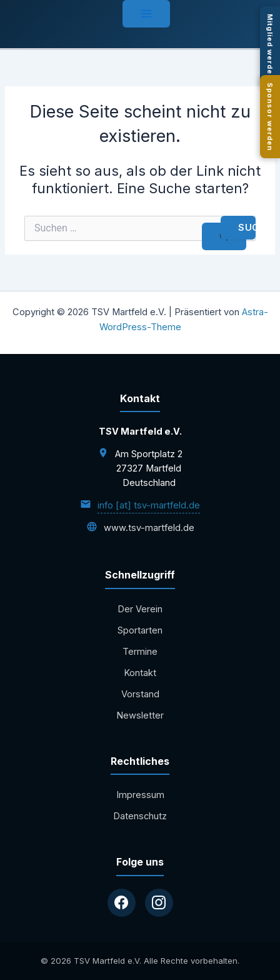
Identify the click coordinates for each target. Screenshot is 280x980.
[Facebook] (122, 903)
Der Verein (140, 609)
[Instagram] (159, 903)
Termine (140, 652)
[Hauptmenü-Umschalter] (146, 14)
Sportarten (140, 630)
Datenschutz (140, 816)
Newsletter (140, 715)
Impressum (140, 795)
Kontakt (140, 673)
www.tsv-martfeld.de (149, 528)
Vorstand (140, 694)
